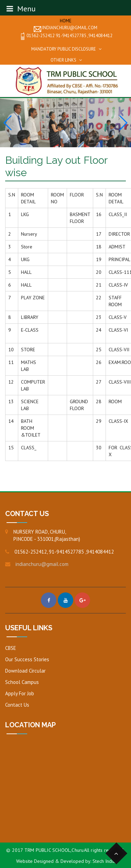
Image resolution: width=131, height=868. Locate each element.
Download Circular (25, 671)
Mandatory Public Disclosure (64, 49)
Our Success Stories (27, 659)
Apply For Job (20, 693)
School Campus (22, 682)
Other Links (63, 60)
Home (66, 21)
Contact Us (17, 705)
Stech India (104, 861)
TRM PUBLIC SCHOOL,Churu (54, 850)
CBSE (11, 648)
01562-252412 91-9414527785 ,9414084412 (66, 36)
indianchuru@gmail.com (65, 28)
